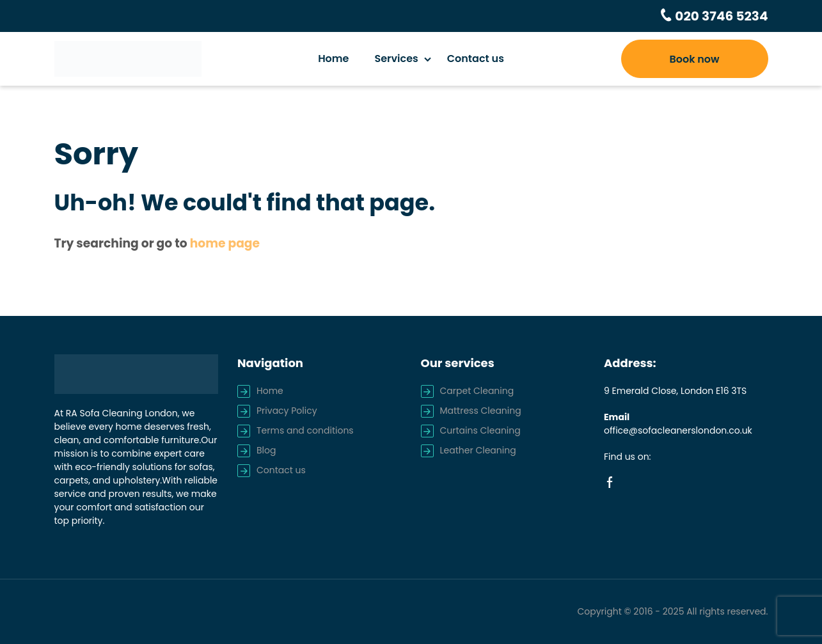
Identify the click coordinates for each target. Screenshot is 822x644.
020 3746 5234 (720, 16)
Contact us (476, 59)
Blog (266, 450)
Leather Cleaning (478, 450)
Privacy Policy (287, 411)
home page (225, 243)
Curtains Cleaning (480, 430)
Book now (694, 59)
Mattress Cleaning (481, 411)
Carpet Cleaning (477, 391)
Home (333, 59)
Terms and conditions (305, 430)
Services (396, 59)
